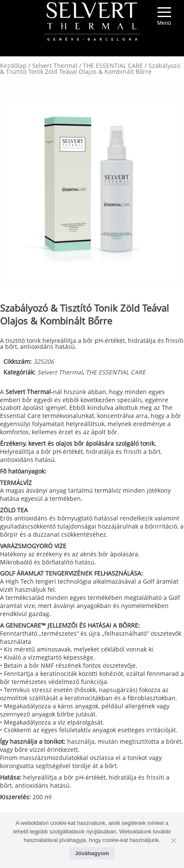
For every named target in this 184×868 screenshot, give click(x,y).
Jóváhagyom (92, 853)
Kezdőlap (13, 66)
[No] (173, 840)
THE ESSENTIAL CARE (113, 66)
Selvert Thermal (55, 66)
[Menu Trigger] (164, 17)
